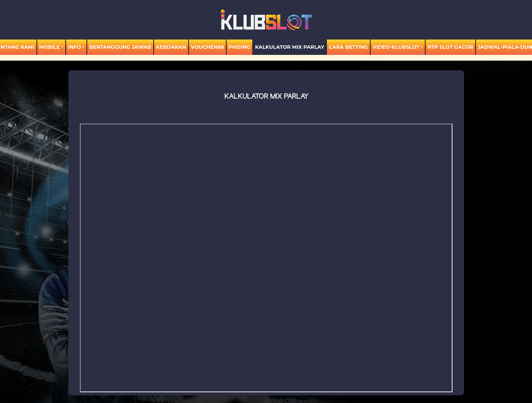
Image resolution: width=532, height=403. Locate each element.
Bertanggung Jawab (120, 47)
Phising (239, 47)
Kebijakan (171, 47)
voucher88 (207, 47)
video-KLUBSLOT (396, 47)
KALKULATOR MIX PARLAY (290, 47)
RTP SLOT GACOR (450, 47)
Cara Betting (348, 47)
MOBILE (50, 47)
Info (75, 47)
